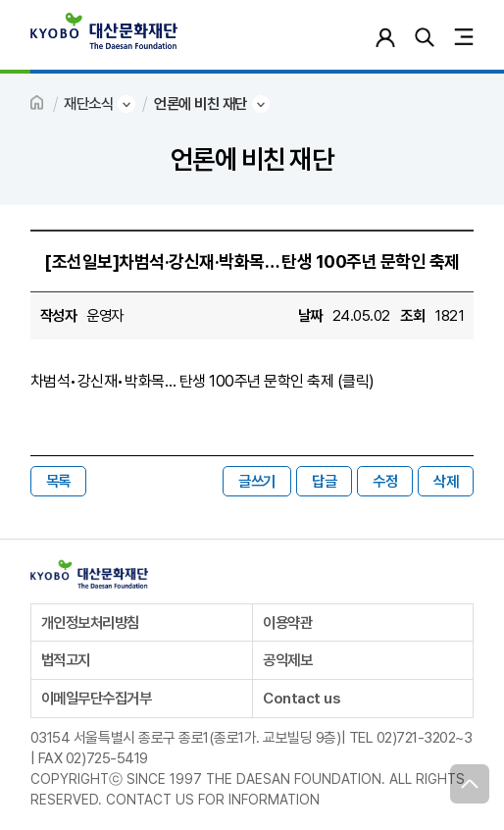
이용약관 (287, 622)
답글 (324, 481)
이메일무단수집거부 (97, 698)
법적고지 (66, 660)
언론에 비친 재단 (201, 104)
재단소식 (88, 104)
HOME (38, 104)
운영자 (105, 315)
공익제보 (287, 660)
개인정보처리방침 (90, 622)
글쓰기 (257, 481)
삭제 (446, 481)
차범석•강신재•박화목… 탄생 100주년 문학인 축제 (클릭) (202, 381)
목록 (58, 481)
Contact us (301, 698)
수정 (385, 481)
